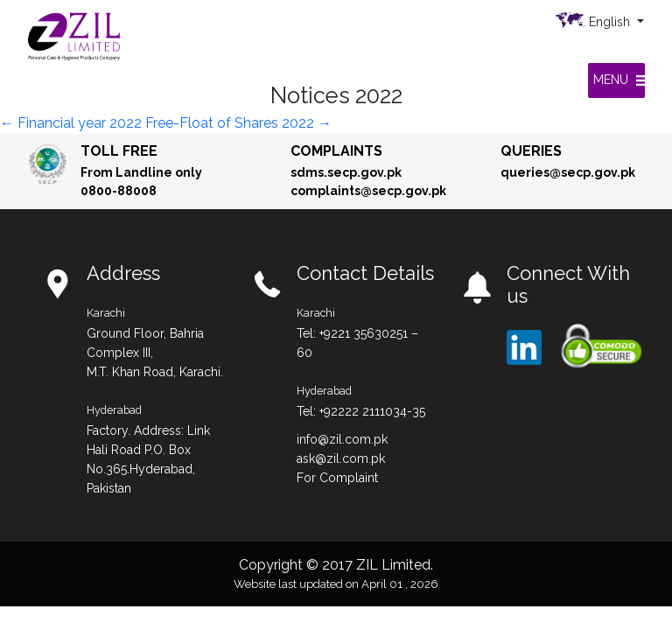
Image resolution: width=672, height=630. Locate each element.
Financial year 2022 (71, 123)
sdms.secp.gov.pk (346, 172)
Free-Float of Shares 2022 (238, 123)
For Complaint (337, 478)
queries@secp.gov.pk (568, 172)
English (611, 22)
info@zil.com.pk (342, 439)
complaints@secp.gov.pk (368, 191)
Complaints (336, 151)
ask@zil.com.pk (341, 458)
